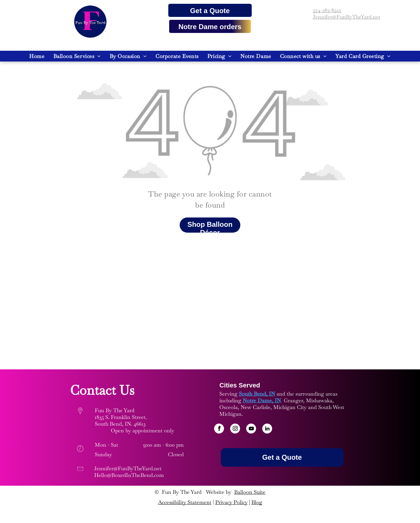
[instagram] (235, 429)
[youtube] (251, 429)
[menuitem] (37, 56)
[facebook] (219, 429)
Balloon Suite (250, 492)
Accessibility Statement (185, 502)
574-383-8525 (327, 10)
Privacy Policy (231, 502)
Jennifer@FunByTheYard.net (347, 17)
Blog (257, 502)
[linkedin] (267, 429)
